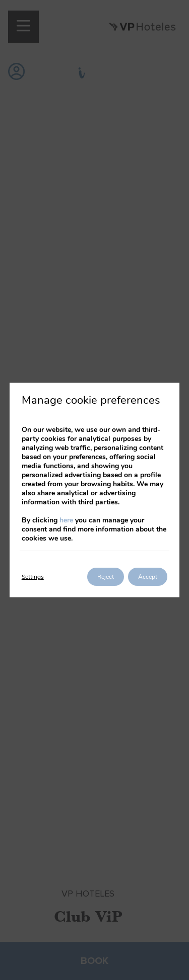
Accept (148, 577)
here (66, 520)
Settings (33, 577)
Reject (106, 577)
